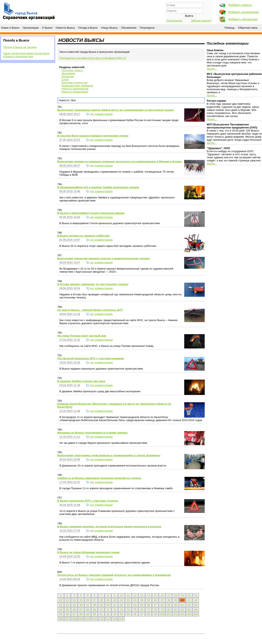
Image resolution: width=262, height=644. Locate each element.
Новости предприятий (75, 89)
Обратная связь (248, 28)
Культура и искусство (74, 83)
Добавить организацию (244, 12)
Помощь (230, 28)
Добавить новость (240, 5)
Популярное (147, 28)
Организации (31, 28)
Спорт (65, 79)
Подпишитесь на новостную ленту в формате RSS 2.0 (93, 58)
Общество (68, 76)
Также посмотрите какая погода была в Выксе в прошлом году (26, 55)
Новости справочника (75, 92)
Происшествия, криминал (77, 86)
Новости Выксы (65, 28)
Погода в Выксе (88, 28)
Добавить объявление (243, 19)
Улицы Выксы (109, 28)
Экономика (68, 73)
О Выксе (47, 28)
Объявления (129, 28)
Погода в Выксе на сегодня (20, 47)
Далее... (212, 69)
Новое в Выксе (10, 28)
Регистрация (174, 21)
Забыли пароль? (201, 21)
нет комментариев (101, 114)
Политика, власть (72, 70)
